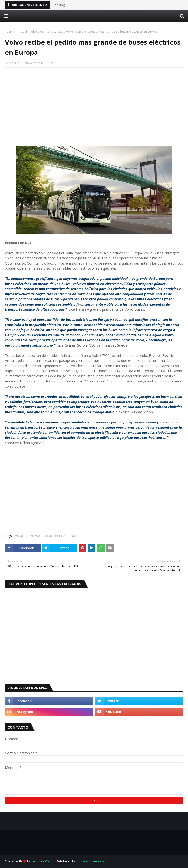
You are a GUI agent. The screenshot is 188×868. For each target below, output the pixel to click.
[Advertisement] (94, 107)
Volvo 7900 (34, 536)
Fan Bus (14, 63)
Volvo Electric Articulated (47, 32)
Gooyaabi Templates (91, 861)
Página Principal (16, 32)
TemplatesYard (42, 861)
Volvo (19, 536)
